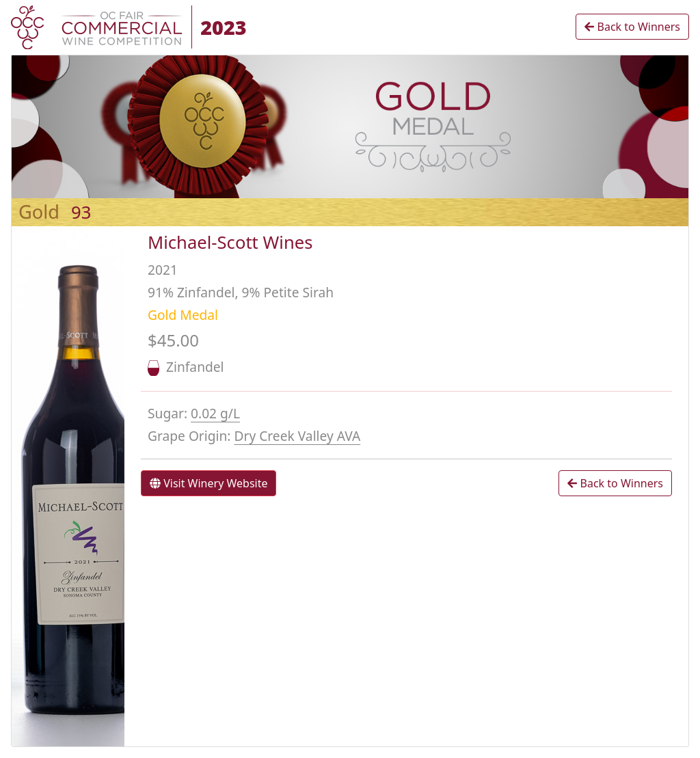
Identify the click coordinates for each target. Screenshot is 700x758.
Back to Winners (632, 27)
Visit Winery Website (208, 483)
